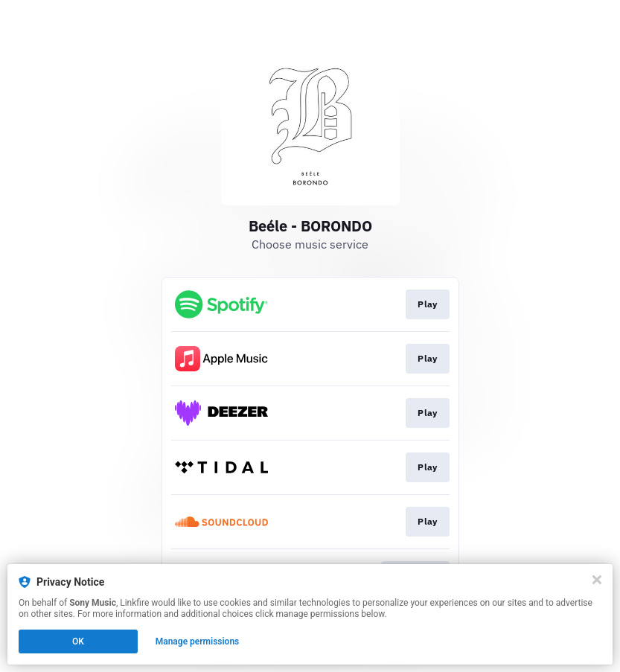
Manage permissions (198, 641)
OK (78, 641)
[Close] (597, 580)
